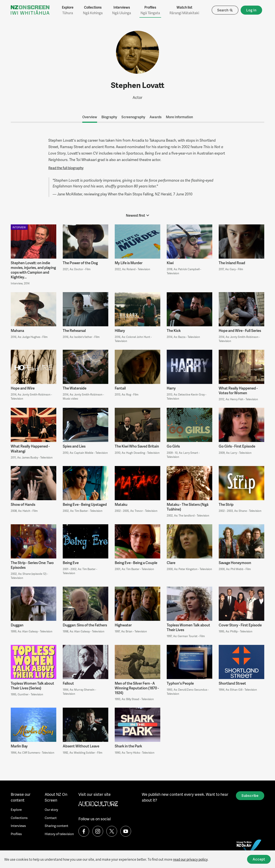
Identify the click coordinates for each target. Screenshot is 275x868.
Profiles (150, 10)
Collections (93, 10)
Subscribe (250, 795)
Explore (68, 10)
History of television (59, 834)
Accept (259, 859)
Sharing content (57, 826)
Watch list (184, 10)
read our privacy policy (190, 859)
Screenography (133, 117)
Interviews (122, 10)
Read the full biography (66, 168)
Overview (90, 117)
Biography (109, 117)
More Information (179, 117)
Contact (51, 818)
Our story (51, 810)
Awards (156, 117)
